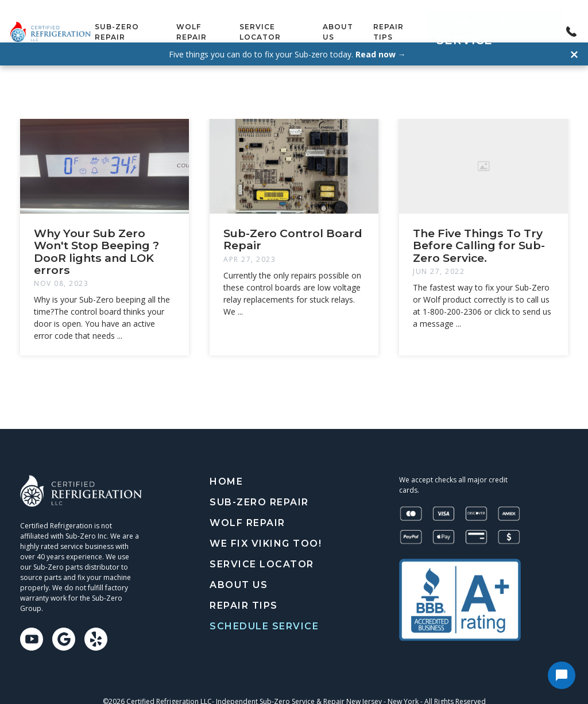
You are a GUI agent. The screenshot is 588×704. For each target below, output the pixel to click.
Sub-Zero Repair (153, 21)
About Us (375, 21)
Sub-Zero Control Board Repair (293, 218)
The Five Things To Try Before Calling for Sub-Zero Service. (479, 224)
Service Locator (304, 21)
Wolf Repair (228, 21)
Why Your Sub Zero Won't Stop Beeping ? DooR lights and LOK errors (96, 230)
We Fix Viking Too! (266, 522)
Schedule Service (511, 21)
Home (226, 460)
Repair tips (431, 21)
